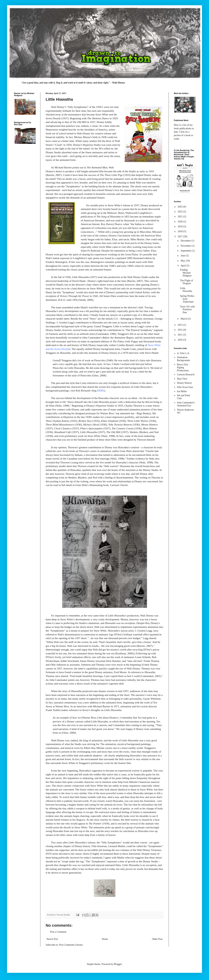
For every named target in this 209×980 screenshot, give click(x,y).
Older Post (157, 939)
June (183, 256)
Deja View (182, 379)
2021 (181, 217)
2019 (181, 226)
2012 (181, 330)
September (186, 251)
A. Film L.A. (183, 353)
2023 (181, 212)
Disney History (184, 383)
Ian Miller (182, 391)
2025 (181, 207)
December (186, 241)
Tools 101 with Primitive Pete (187, 310)
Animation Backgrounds (184, 359)
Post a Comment (58, 932)
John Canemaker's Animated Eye (186, 404)
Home (105, 939)
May (183, 261)
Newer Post (52, 939)
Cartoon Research (186, 375)
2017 (181, 236)
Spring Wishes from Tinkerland (187, 299)
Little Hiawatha (186, 290)
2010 (181, 340)
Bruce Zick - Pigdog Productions (183, 367)
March (184, 319)
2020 (181, 222)
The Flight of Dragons (187, 282)
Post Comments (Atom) (71, 945)
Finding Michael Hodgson (186, 273)
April (183, 266)
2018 (181, 231)
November (186, 246)
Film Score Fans (185, 387)
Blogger (118, 964)
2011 (180, 335)
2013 (181, 325)
